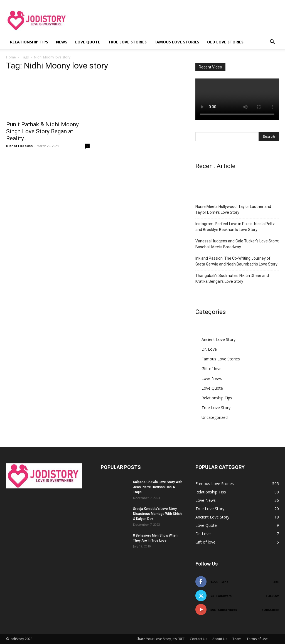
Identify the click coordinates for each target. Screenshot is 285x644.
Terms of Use (257, 639)
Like (276, 582)
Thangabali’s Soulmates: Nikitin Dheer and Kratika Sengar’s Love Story (232, 278)
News (62, 42)
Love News (212, 378)
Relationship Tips (29, 42)
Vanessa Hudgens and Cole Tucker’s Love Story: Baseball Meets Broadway (237, 244)
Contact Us (198, 639)
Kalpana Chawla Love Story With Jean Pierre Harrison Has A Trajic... (158, 487)
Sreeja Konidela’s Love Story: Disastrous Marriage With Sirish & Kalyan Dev (157, 514)
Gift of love (212, 369)
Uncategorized (215, 417)
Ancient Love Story (218, 339)
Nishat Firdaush (19, 146)
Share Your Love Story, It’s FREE (160, 639)
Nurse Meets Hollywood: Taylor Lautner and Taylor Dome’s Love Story (233, 209)
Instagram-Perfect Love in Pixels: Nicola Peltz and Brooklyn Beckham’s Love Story (235, 227)
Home (11, 57)
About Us (220, 639)
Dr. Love (209, 349)
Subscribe (270, 610)
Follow (272, 596)
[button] (272, 42)
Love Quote (88, 42)
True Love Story (216, 408)
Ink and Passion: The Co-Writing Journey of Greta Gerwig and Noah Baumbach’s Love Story (236, 261)
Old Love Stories (225, 42)
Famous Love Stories (177, 42)
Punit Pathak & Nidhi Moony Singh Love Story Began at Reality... (42, 131)
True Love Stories (127, 42)
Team (237, 639)
